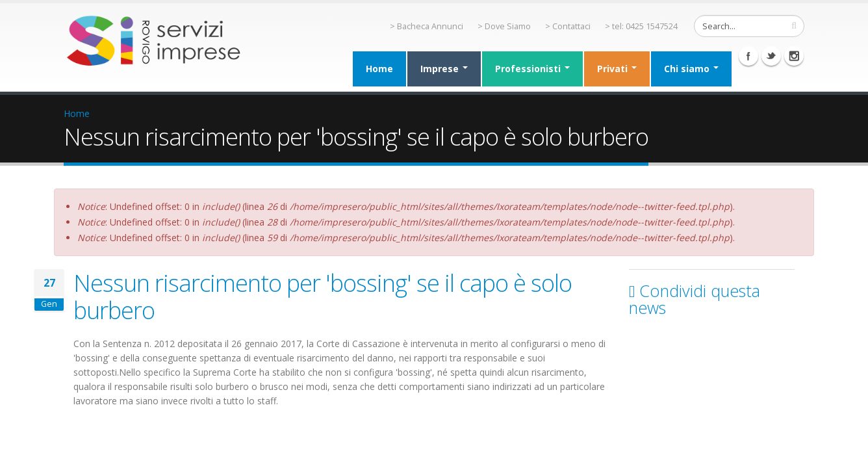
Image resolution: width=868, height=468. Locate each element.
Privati (617, 69)
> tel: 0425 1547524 (641, 26)
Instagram (794, 56)
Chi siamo (691, 69)
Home (379, 69)
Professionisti (532, 69)
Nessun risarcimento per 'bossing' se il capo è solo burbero (323, 296)
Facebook (748, 56)
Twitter (771, 56)
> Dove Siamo (504, 26)
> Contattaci (568, 26)
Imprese (444, 69)
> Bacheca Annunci (427, 26)
